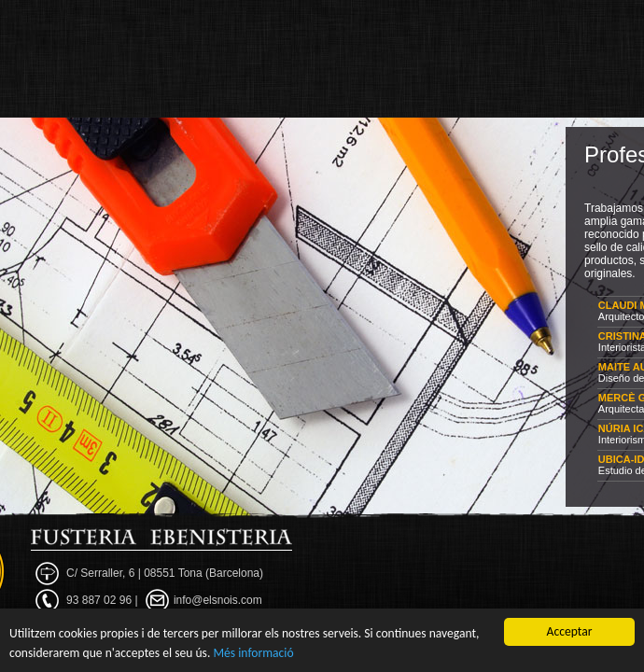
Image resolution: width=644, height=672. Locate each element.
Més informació (253, 653)
